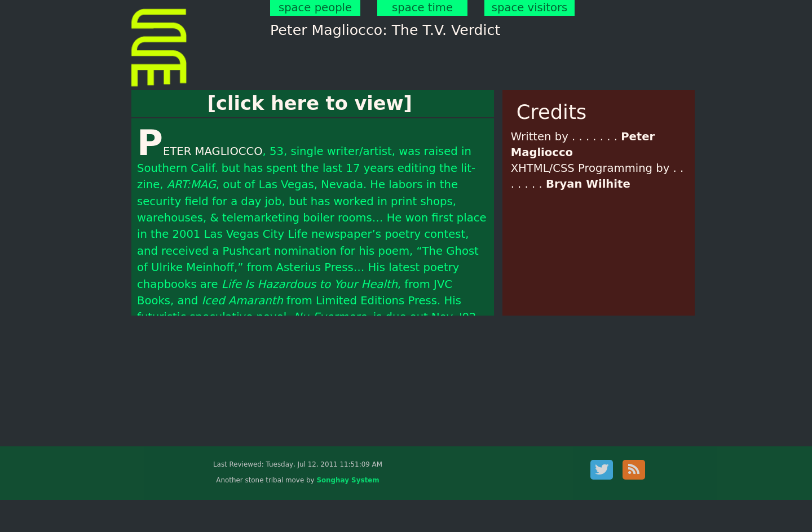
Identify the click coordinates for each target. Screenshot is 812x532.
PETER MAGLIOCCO (200, 151)
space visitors (529, 8)
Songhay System (348, 480)
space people (315, 8)
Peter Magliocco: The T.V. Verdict (385, 30)
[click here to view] (310, 103)
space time (422, 8)
